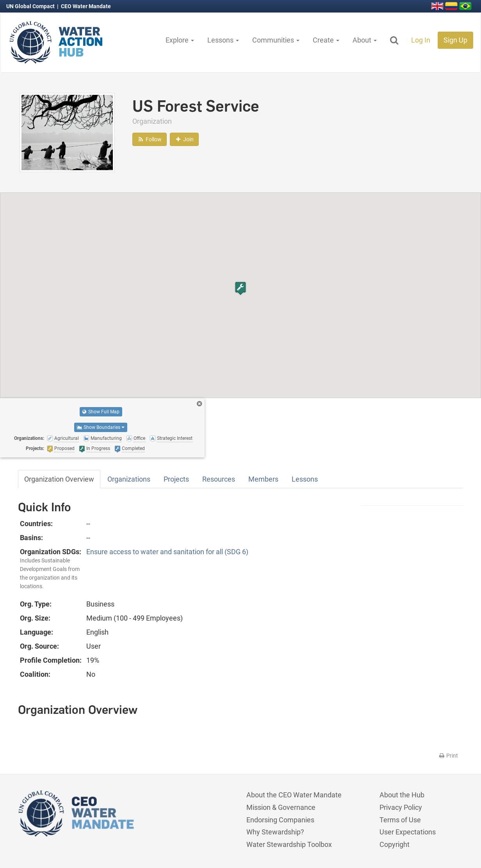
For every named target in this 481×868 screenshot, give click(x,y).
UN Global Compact (31, 6)
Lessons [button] (223, 40)
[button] (241, 288)
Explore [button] (180, 40)
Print (448, 756)
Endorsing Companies (280, 820)
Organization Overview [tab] (59, 479)
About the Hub (402, 795)
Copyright (395, 844)
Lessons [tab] (305, 479)
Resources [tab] (219, 479)
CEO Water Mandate (86, 6)
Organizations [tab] (129, 479)
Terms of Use (400, 820)
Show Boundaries (101, 427)
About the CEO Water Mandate (294, 795)
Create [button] (326, 40)
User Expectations (408, 832)
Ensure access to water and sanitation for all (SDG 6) (167, 552)
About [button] (365, 40)
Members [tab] (263, 479)
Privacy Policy (401, 807)
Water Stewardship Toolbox (289, 844)
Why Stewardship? (275, 832)
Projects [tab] (176, 479)
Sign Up (455, 40)
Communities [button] (276, 40)
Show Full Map (101, 412)
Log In (421, 40)
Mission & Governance (281, 807)
